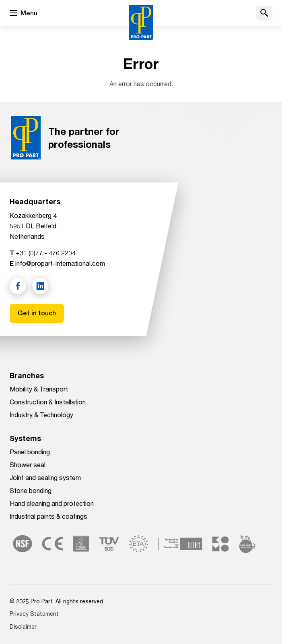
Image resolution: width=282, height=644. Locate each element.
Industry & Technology (41, 415)
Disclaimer (23, 626)
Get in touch (37, 313)
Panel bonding (30, 452)
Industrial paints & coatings (48, 516)
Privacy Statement (34, 614)
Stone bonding (31, 490)
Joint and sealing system (45, 477)
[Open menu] (24, 13)
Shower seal (28, 465)
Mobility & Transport (39, 389)
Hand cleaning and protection (52, 503)
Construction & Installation (48, 402)
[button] (264, 13)
